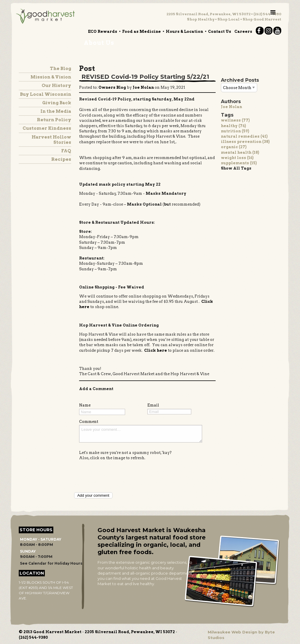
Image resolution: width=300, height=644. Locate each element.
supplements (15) (239, 163)
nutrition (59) (235, 131)
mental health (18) (240, 152)
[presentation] (124, 476)
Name (85, 405)
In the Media (56, 111)
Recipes (61, 159)
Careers (243, 31)
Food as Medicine (142, 31)
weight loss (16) (237, 158)
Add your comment (93, 495)
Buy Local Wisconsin (46, 94)
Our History (56, 86)
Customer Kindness (47, 128)
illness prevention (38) (245, 142)
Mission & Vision (51, 77)
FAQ (66, 151)
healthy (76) (233, 126)
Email (153, 405)
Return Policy (54, 120)
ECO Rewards (103, 31)
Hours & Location (184, 31)
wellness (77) (235, 120)
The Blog (60, 69)
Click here (156, 350)
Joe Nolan (231, 107)
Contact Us (220, 31)
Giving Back (57, 103)
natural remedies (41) (244, 136)
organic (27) (234, 147)
